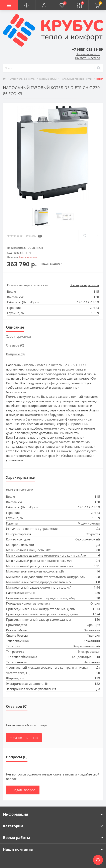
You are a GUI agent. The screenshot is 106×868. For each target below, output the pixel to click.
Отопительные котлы (22, 79)
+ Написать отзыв (24, 738)
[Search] (99, 68)
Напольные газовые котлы (76, 79)
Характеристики (18, 336)
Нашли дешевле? (51, 264)
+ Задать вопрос (23, 790)
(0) (40, 236)
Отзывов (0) (15, 345)
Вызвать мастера (88, 58)
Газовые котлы (48, 79)
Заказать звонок (88, 54)
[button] (44, 5)
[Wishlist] (85, 236)
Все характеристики (84, 285)
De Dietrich (35, 248)
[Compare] (97, 236)
